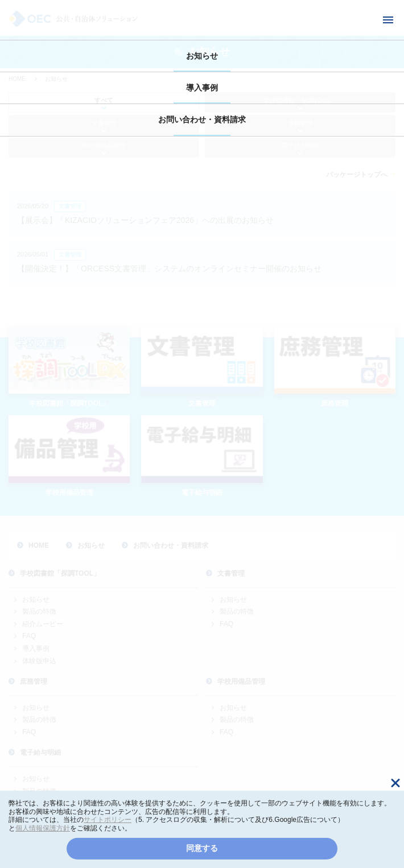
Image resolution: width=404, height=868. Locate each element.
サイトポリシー (108, 820)
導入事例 (202, 88)
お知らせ (202, 56)
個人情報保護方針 (43, 828)
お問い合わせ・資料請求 (202, 119)
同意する (202, 848)
